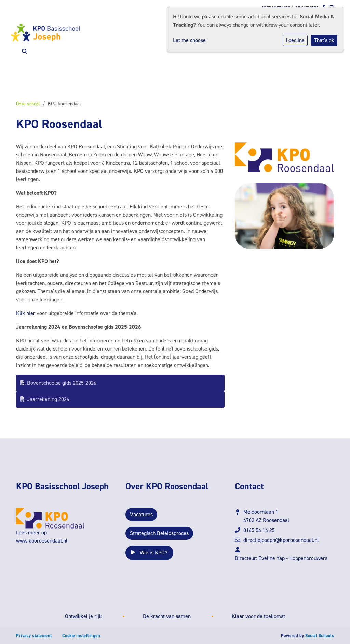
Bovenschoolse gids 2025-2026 (58, 383)
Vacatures (141, 514)
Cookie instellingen (81, 636)
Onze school (28, 104)
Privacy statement (34, 636)
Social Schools (320, 636)
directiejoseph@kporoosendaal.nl (281, 540)
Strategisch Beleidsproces (159, 533)
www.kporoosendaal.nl (42, 541)
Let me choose (189, 40)
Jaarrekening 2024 (45, 399)
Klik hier (26, 313)
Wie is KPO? (149, 553)
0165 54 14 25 (259, 530)
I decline (295, 40)
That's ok (324, 40)
